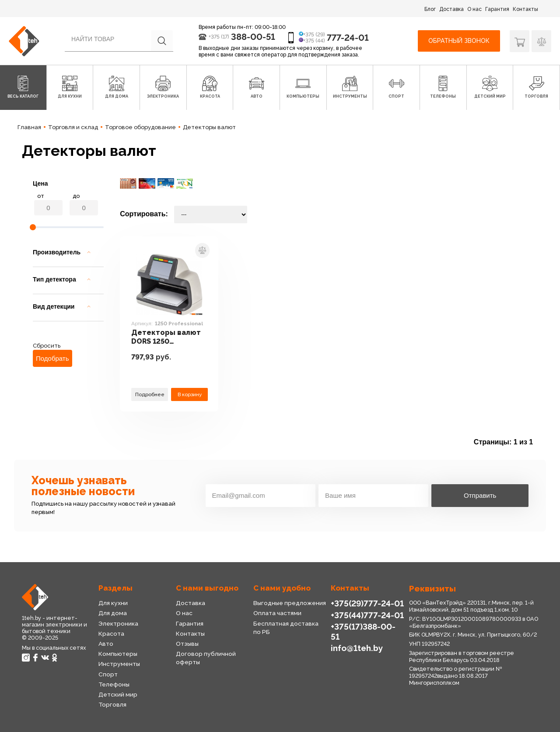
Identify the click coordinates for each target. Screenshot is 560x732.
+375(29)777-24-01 (367, 603)
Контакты (525, 9)
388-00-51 (253, 37)
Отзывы (187, 644)
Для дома (113, 613)
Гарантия (497, 9)
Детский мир (118, 694)
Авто (106, 644)
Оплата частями (277, 613)
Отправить (480, 495)
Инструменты (119, 664)
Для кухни (113, 603)
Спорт (108, 674)
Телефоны (114, 684)
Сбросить (47, 346)
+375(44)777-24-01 (367, 615)
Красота (111, 633)
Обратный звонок (459, 41)
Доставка (451, 9)
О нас (474, 9)
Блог (430, 9)
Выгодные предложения (290, 603)
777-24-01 (348, 38)
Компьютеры (118, 654)
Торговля (112, 704)
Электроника (118, 623)
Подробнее (150, 394)
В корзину (190, 394)
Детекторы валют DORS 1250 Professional (166, 338)
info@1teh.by (357, 648)
